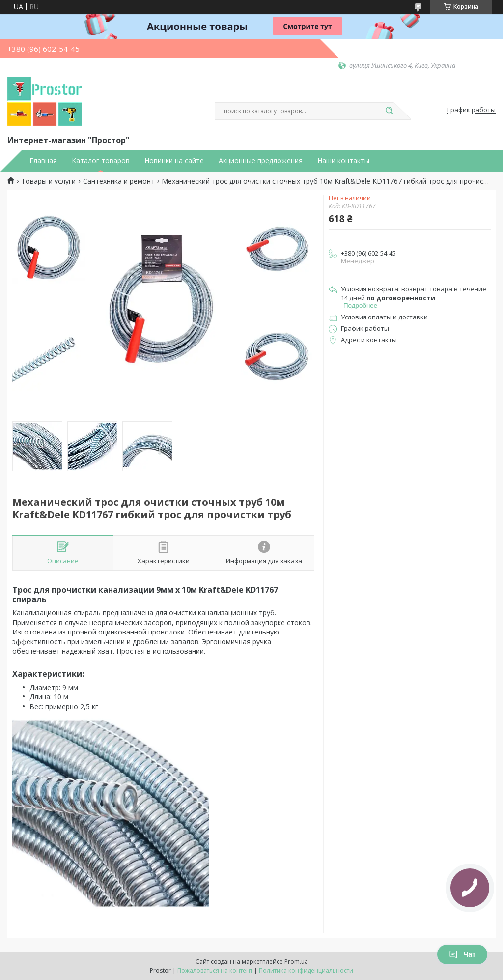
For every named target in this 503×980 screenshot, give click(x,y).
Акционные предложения (261, 161)
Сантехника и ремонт (119, 181)
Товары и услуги (48, 181)
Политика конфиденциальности (306, 970)
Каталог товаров (101, 161)
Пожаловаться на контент (215, 970)
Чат (462, 954)
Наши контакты (343, 161)
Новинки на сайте (174, 161)
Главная (43, 161)
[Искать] (389, 111)
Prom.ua (296, 962)
